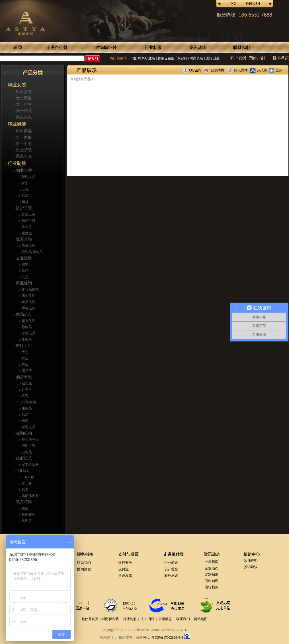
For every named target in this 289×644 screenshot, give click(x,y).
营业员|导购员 (32, 252)
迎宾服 (26, 383)
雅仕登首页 (90, 619)
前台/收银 (28, 402)
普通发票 (125, 575)
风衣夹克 (24, 156)
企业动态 (212, 568)
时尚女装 (24, 92)
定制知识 (212, 575)
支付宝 (124, 569)
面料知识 (212, 581)
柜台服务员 (30, 440)
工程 (25, 189)
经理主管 (28, 446)
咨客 (25, 396)
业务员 (26, 452)
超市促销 (28, 321)
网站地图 (201, 619)
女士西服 (24, 98)
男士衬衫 (24, 144)
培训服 (26, 521)
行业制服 (16, 163)
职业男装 (16, 124)
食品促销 (28, 302)
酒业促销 (28, 296)
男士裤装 (24, 150)
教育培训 (24, 502)
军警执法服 (30, 465)
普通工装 (28, 214)
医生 (25, 352)
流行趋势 (212, 587)
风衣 (25, 490)
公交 (25, 277)
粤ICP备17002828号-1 (168, 637)
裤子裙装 (24, 111)
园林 (25, 202)
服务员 (26, 408)
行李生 (26, 390)
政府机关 (24, 458)
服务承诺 (171, 575)
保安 (25, 183)
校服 (25, 508)
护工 (25, 365)
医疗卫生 (212, 58)
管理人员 (28, 177)
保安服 (182, 58)
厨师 (25, 421)
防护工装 (24, 208)
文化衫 (26, 483)
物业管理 (24, 170)
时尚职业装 (147, 58)
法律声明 (251, 561)
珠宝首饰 (24, 239)
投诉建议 (251, 567)
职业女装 (16, 85)
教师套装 (28, 515)
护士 (25, 358)
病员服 (26, 371)
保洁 (25, 196)
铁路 (25, 271)
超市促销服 (166, 58)
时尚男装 (196, 58)
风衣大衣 (24, 117)
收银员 (26, 339)
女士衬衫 (24, 104)
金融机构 (24, 433)
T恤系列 (23, 471)
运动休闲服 (30, 496)
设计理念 (171, 569)
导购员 (26, 327)
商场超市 (24, 314)
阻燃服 (26, 233)
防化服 (26, 227)
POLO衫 (27, 477)
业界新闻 (212, 562)
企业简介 (171, 563)
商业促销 (24, 283)
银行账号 (125, 563)
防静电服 (28, 221)
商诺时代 (143, 637)
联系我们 (84, 563)
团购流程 (84, 569)
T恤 (134, 58)
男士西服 (24, 137)
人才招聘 (147, 619)
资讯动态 (165, 619)
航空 (25, 264)
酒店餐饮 (24, 377)
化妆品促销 (30, 289)
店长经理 (28, 246)
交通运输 (24, 258)
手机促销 (28, 308)
